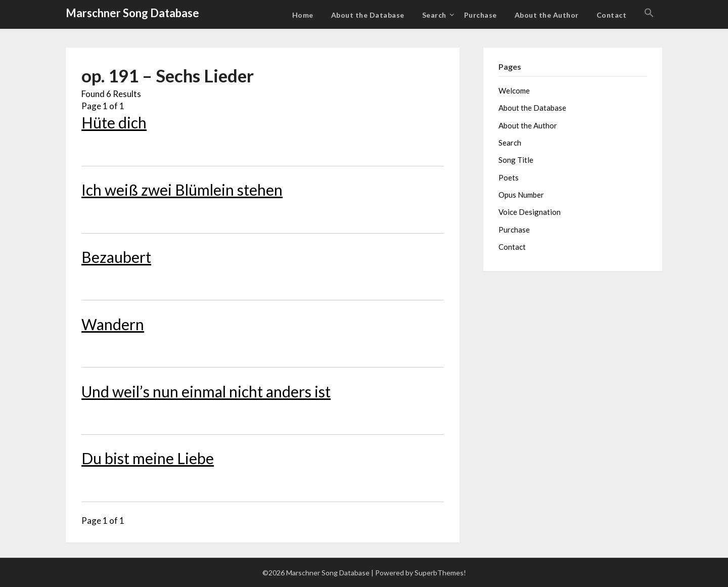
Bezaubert (116, 257)
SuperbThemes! (440, 573)
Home (303, 15)
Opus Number (521, 195)
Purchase (481, 15)
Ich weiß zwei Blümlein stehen (182, 190)
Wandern (113, 324)
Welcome (514, 91)
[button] (649, 13)
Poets (509, 177)
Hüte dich (114, 122)
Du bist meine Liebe (148, 458)
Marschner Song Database (132, 13)
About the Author (547, 15)
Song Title (516, 160)
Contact (612, 15)
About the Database (368, 15)
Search (434, 15)
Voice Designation (530, 212)
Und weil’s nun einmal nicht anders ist (206, 391)
